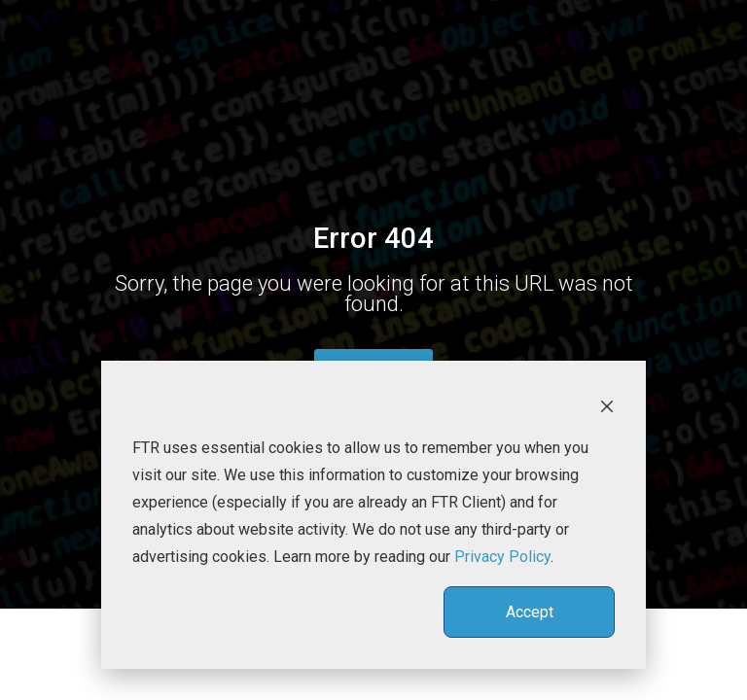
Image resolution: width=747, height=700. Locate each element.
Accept (530, 612)
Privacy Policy (502, 557)
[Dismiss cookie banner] (607, 405)
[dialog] (373, 515)
